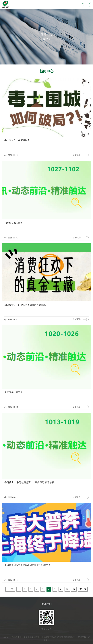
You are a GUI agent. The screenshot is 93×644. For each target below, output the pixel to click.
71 (74, 589)
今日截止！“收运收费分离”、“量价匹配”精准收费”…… (32, 482)
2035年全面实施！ (14, 223)
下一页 (83, 589)
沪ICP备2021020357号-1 (67, 637)
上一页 (10, 589)
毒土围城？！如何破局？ (17, 140)
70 (67, 589)
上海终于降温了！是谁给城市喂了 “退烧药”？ (27, 565)
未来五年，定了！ (14, 392)
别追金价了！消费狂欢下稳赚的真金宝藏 (25, 305)
